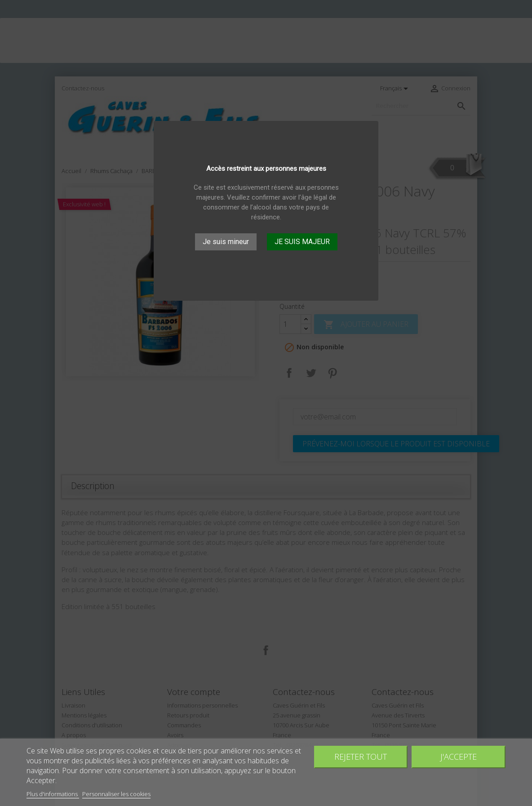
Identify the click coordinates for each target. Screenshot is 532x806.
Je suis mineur (226, 242)
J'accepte (459, 756)
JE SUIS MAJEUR (302, 242)
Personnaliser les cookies (116, 794)
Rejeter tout (361, 756)
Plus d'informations (53, 794)
